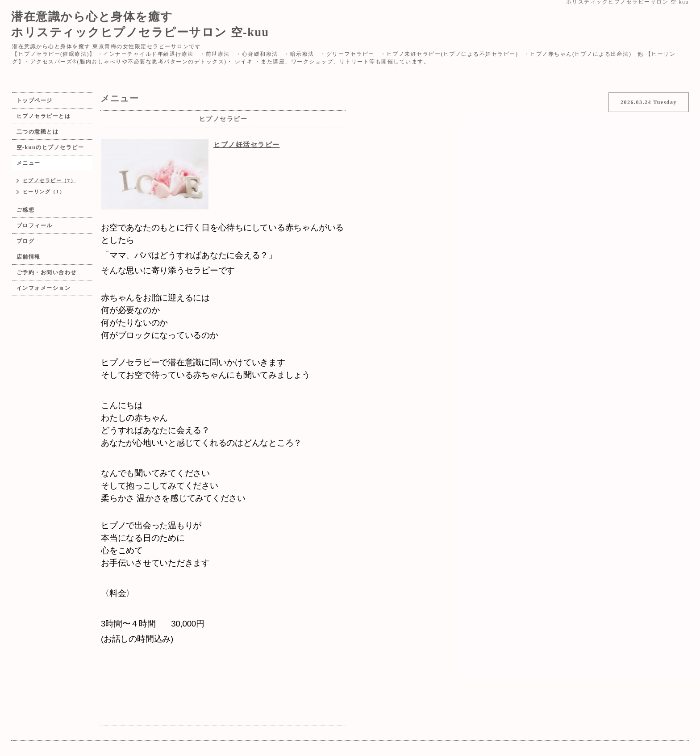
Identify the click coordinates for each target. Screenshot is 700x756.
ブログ (26, 241)
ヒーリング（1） (44, 192)
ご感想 (26, 210)
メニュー (29, 163)
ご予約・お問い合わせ (47, 272)
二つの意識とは (38, 132)
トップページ (35, 100)
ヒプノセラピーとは (44, 116)
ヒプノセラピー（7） (50, 180)
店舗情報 (29, 257)
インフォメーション (44, 288)
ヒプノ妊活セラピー (247, 145)
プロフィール (35, 226)
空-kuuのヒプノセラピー (50, 147)
